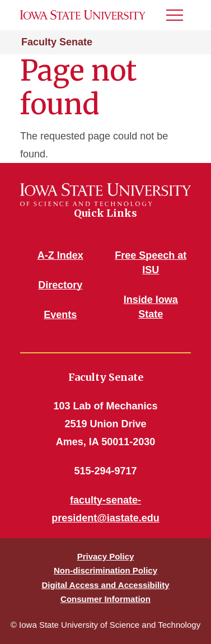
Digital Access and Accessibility (105, 585)
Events (60, 315)
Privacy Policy (106, 556)
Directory (60, 285)
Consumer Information (105, 599)
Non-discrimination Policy (105, 570)
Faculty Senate (57, 42)
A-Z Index (60, 255)
